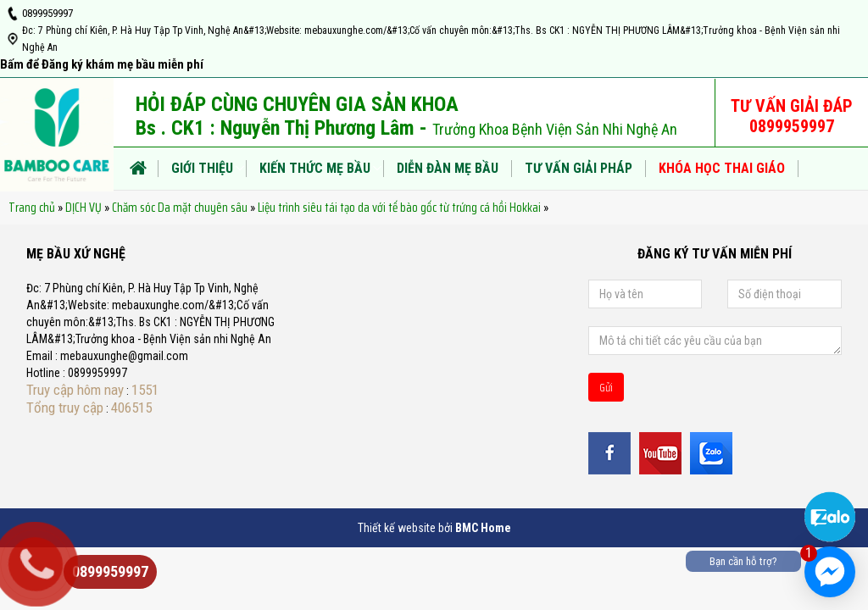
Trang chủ (32, 208)
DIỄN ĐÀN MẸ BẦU (448, 168)
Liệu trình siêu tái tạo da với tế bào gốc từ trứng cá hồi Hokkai (399, 208)
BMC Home (483, 528)
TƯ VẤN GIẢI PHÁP (579, 168)
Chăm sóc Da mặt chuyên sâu (180, 208)
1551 (145, 390)
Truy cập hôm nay (75, 390)
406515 (131, 408)
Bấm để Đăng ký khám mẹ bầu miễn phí (102, 64)
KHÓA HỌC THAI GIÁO (722, 168)
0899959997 (47, 13)
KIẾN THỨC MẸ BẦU (315, 168)
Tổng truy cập (65, 408)
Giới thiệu (202, 168)
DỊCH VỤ (83, 208)
